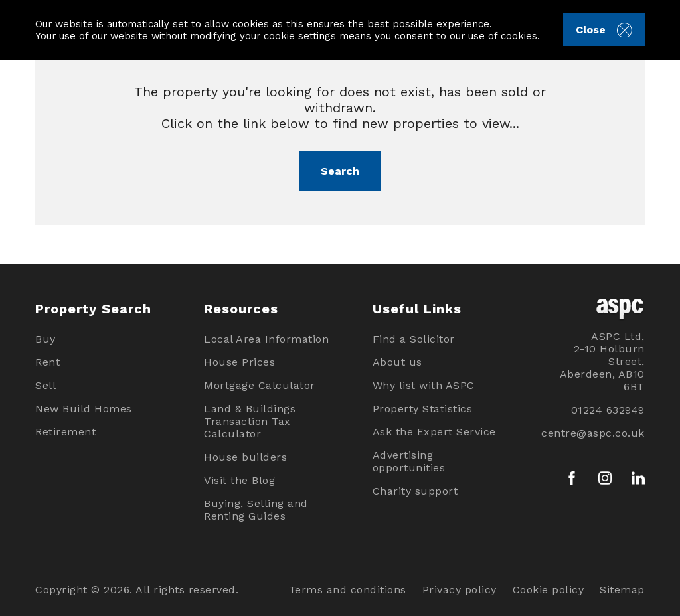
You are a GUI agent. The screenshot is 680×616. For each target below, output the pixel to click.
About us (397, 362)
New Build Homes (84, 409)
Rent (47, 362)
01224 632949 (608, 410)
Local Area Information (266, 339)
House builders (245, 457)
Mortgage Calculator (260, 385)
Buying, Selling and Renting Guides (256, 510)
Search (340, 171)
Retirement (65, 432)
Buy (45, 339)
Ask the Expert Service (434, 432)
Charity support (415, 491)
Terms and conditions (348, 590)
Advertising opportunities (409, 461)
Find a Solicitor (414, 339)
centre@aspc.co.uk (593, 433)
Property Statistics (423, 409)
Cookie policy (549, 590)
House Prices (239, 362)
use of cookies (503, 36)
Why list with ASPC (424, 385)
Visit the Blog (239, 480)
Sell (45, 385)
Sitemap (622, 590)
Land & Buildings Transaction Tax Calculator (250, 421)
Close (604, 30)
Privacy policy (460, 590)
